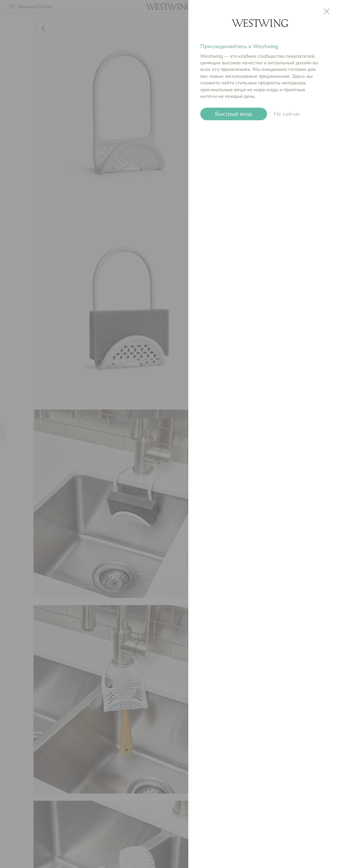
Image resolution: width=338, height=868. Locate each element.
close (327, 11)
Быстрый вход (234, 114)
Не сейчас (287, 114)
